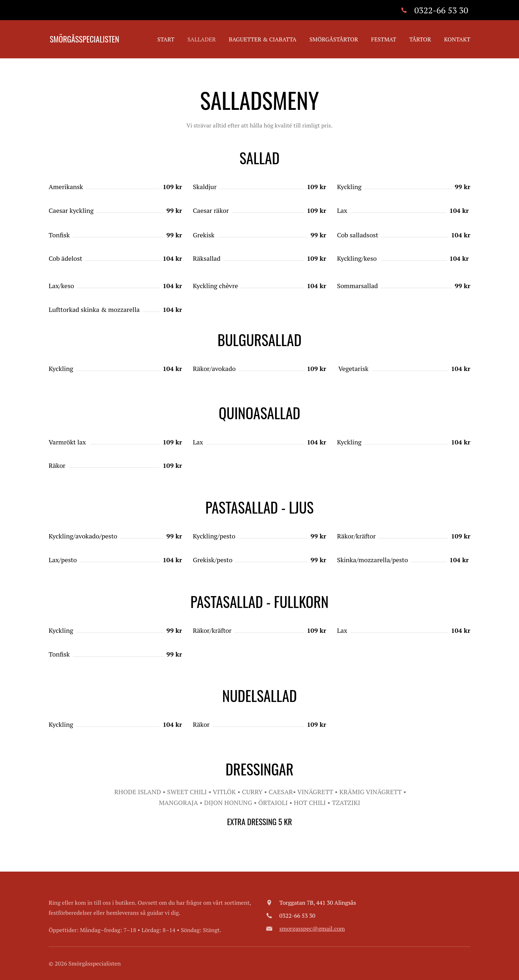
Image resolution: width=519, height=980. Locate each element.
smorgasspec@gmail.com (312, 928)
